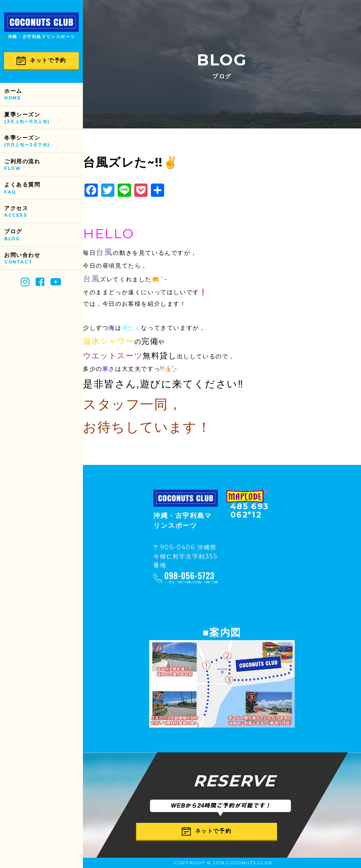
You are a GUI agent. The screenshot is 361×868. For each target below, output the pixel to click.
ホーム (44, 95)
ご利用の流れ (44, 165)
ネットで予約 (41, 61)
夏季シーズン (44, 118)
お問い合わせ (44, 259)
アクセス (44, 212)
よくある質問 (44, 188)
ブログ (44, 235)
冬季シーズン (44, 141)
